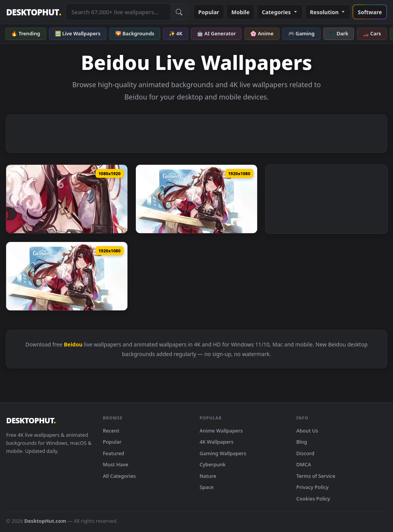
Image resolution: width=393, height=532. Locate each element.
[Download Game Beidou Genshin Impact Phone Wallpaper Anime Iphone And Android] (67, 199)
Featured (114, 453)
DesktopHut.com (45, 521)
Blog (302, 442)
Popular (209, 12)
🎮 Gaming (301, 33)
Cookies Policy (313, 499)
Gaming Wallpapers (223, 453)
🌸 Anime (262, 33)
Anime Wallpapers (221, 431)
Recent (111, 431)
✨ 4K (176, 33)
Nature (208, 476)
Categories (280, 12)
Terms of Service (316, 476)
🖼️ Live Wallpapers (78, 33)
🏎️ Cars (372, 33)
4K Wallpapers (216, 442)
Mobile (241, 12)
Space (207, 487)
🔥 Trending (26, 33)
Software (370, 12)
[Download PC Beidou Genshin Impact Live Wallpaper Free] (196, 199)
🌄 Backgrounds (135, 33)
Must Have (116, 464)
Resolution (328, 12)
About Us (307, 431)
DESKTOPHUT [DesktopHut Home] (34, 12)
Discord (305, 453)
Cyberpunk (213, 464)
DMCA (304, 464)
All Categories (119, 476)
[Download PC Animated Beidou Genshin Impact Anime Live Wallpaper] (67, 276)
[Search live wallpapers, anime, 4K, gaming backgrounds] (118, 12)
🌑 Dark (339, 33)
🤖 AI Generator (216, 33)
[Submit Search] (179, 12)
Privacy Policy (312, 487)
